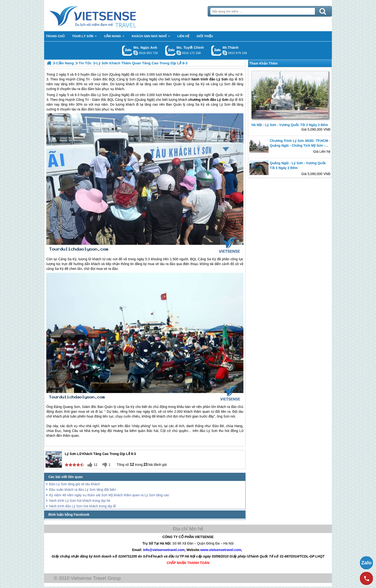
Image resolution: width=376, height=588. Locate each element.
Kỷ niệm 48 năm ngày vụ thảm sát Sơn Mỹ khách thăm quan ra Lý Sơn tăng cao (109, 495)
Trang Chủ (105, 16)
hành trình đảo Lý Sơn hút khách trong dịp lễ (82, 506)
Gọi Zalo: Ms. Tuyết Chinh (170, 51)
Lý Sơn (225, 104)
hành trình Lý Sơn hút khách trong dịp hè (80, 501)
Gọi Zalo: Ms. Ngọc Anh (127, 51)
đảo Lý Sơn (99, 95)
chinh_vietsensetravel (179, 53)
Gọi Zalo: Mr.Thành (216, 51)
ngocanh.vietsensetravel (135, 53)
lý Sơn (129, 100)
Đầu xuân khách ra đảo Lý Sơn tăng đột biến (83, 490)
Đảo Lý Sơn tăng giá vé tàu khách (75, 484)
